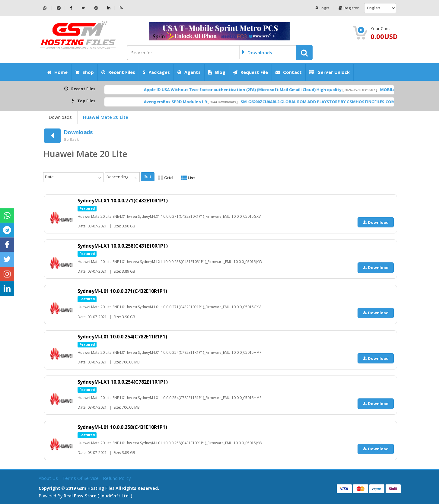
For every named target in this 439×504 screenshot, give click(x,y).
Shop (84, 72)
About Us (49, 478)
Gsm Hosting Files (96, 488)
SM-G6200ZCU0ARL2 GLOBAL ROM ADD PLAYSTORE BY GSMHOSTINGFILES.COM (335, 102)
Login (322, 8)
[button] (304, 52)
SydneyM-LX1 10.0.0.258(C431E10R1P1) (123, 246)
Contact (289, 72)
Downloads (60, 117)
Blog (217, 72)
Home (57, 72)
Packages (156, 72)
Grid (165, 178)
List (188, 178)
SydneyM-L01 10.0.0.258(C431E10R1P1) (122, 427)
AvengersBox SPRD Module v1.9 (192, 102)
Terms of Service (81, 478)
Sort (148, 177)
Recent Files (118, 72)
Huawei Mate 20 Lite (106, 117)
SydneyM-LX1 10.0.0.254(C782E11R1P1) (123, 382)
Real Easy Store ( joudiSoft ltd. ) (98, 496)
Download (376, 222)
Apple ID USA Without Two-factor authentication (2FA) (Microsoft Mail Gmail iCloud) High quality (260, 90)
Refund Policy (117, 478)
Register (349, 8)
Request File (250, 72)
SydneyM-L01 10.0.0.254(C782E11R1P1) (122, 337)
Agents (189, 72)
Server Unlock (329, 72)
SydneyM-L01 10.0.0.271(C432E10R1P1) (122, 291)
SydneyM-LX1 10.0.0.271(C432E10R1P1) (123, 201)
